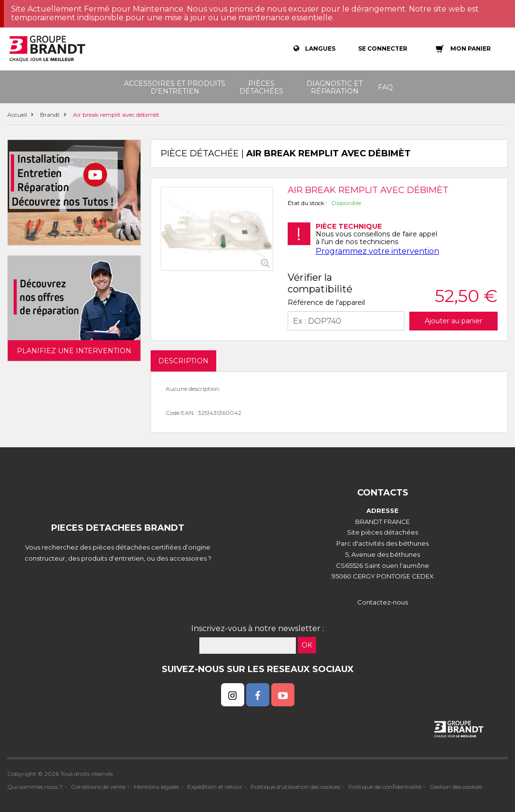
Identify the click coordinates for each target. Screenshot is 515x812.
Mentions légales (156, 787)
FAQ (385, 87)
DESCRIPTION (183, 361)
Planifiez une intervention (74, 351)
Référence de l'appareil (326, 303)
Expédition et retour (215, 787)
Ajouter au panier (453, 321)
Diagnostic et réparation (334, 87)
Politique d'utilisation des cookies (295, 787)
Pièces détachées (261, 87)
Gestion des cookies (456, 787)
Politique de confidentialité (385, 787)
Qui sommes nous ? (35, 787)
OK (307, 645)
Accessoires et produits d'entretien (175, 87)
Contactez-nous (383, 602)
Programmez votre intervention (377, 251)
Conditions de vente (98, 787)
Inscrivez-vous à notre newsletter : (257, 628)
